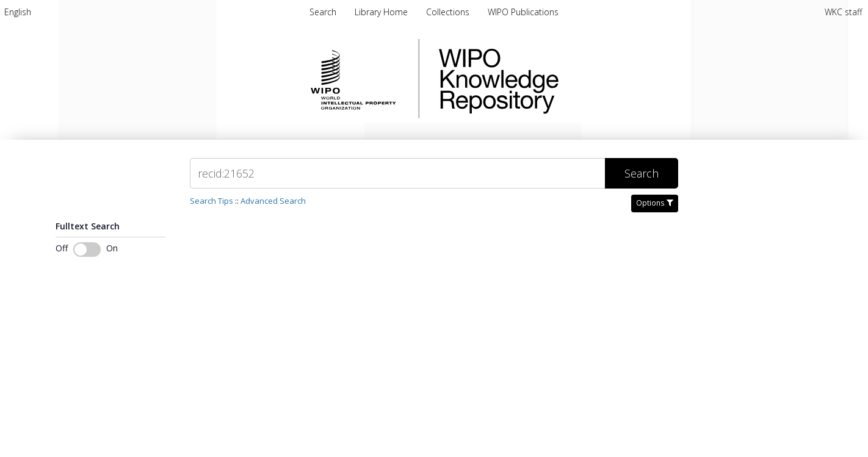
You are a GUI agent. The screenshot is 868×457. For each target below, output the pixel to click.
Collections (449, 12)
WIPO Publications (523, 12)
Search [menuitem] (323, 12)
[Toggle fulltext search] (87, 250)
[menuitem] (18, 12)
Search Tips (212, 201)
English (18, 12)
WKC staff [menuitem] (843, 12)
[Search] (397, 173)
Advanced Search (273, 201)
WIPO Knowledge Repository (549, 79)
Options (655, 203)
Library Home (382, 12)
